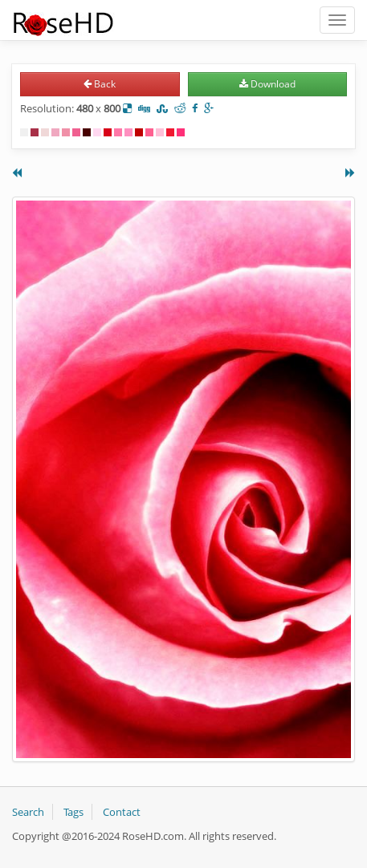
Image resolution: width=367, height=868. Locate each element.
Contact (122, 812)
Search (28, 812)
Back (100, 84)
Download (267, 84)
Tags (73, 812)
